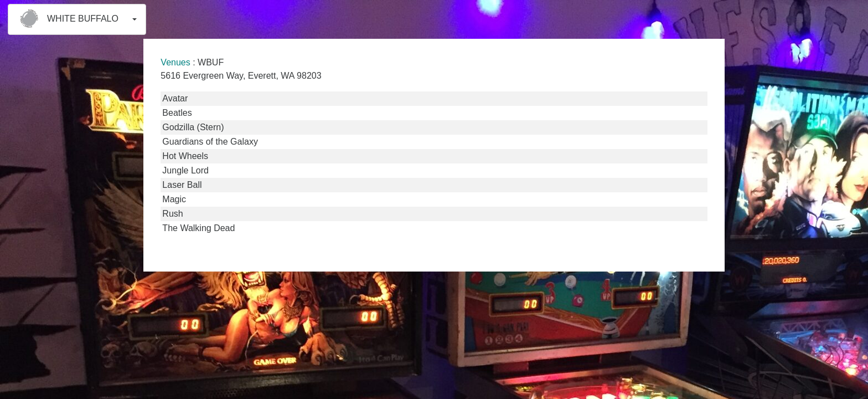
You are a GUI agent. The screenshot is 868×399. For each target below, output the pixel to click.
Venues (175, 62)
